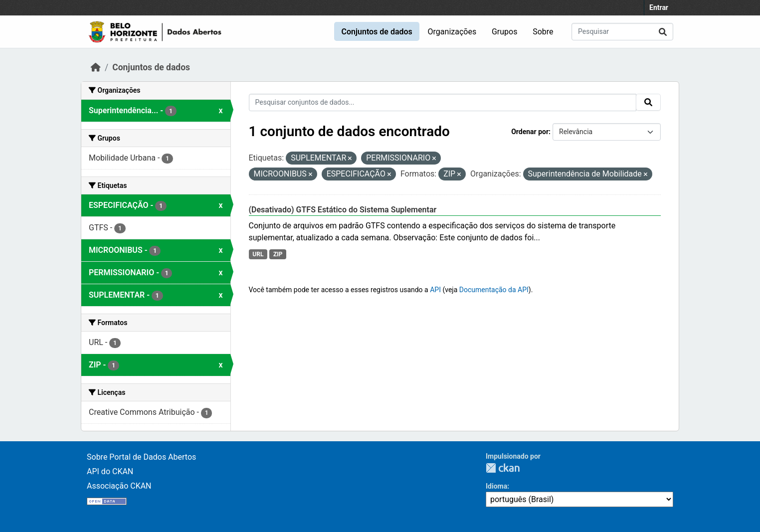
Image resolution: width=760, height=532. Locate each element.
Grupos (505, 32)
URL (258, 254)
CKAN (503, 468)
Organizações (452, 32)
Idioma (496, 486)
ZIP (278, 254)
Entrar (659, 7)
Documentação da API (494, 290)
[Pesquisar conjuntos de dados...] (622, 32)
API (435, 290)
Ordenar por (530, 132)
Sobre (543, 32)
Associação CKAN (119, 486)
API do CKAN (110, 471)
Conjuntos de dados (377, 32)
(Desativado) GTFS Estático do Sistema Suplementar (343, 210)
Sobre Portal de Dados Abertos (141, 457)
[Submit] (663, 32)
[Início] (96, 67)
